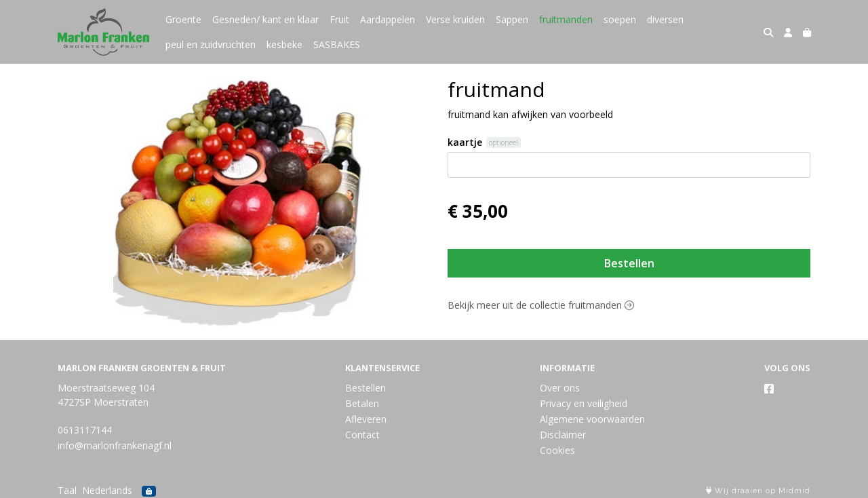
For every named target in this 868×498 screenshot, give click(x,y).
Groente (183, 19)
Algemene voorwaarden (592, 419)
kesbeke (284, 44)
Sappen (512, 19)
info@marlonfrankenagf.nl (115, 445)
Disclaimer (563, 435)
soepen (620, 19)
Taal (67, 490)
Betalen (362, 403)
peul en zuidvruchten (211, 44)
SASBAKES (337, 44)
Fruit (339, 19)
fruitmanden (566, 19)
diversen (665, 19)
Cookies (557, 450)
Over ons (560, 388)
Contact (362, 435)
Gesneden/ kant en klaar (265, 19)
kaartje (465, 142)
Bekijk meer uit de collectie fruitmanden (541, 305)
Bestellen (629, 263)
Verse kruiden (455, 19)
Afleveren (366, 419)
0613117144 (85, 430)
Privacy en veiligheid (584, 403)
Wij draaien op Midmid (758, 491)
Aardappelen (388, 19)
